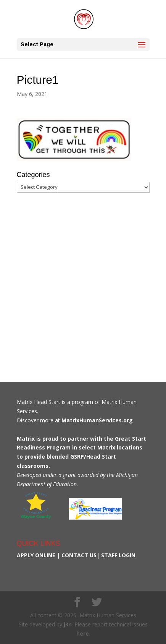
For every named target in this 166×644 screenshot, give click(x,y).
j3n (68, 624)
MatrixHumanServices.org (97, 420)
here (83, 633)
